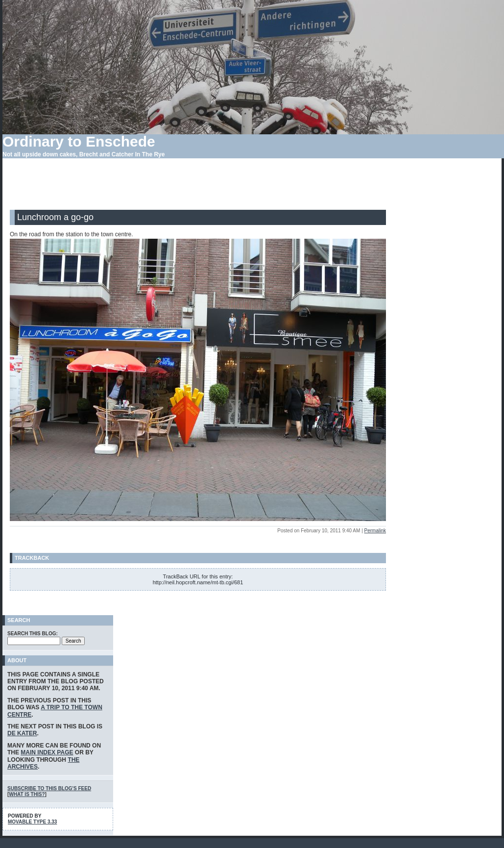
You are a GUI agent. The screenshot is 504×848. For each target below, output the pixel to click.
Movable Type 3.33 (32, 822)
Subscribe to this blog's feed (49, 788)
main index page (47, 752)
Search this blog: (33, 634)
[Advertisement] (198, 188)
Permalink (375, 531)
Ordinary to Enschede (79, 141)
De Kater (22, 733)
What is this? (27, 794)
